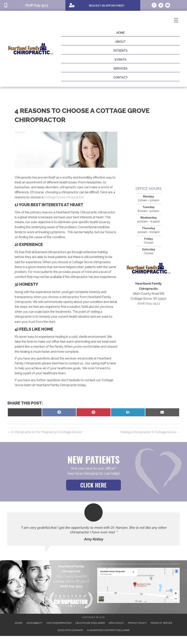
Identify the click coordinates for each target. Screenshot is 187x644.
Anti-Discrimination (59, 623)
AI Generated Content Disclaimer (108, 630)
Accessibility (35, 623)
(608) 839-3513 (148, 303)
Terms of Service (161, 623)
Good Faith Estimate (70, 630)
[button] (93, 485)
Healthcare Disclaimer (90, 623)
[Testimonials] (93, 529)
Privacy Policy (137, 623)
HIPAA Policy (116, 623)
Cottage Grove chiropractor (64, 197)
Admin (19, 623)
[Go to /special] (103, 5)
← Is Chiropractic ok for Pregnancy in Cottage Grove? (45, 432)
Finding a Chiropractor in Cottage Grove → (150, 432)
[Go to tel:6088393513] (33, 5)
